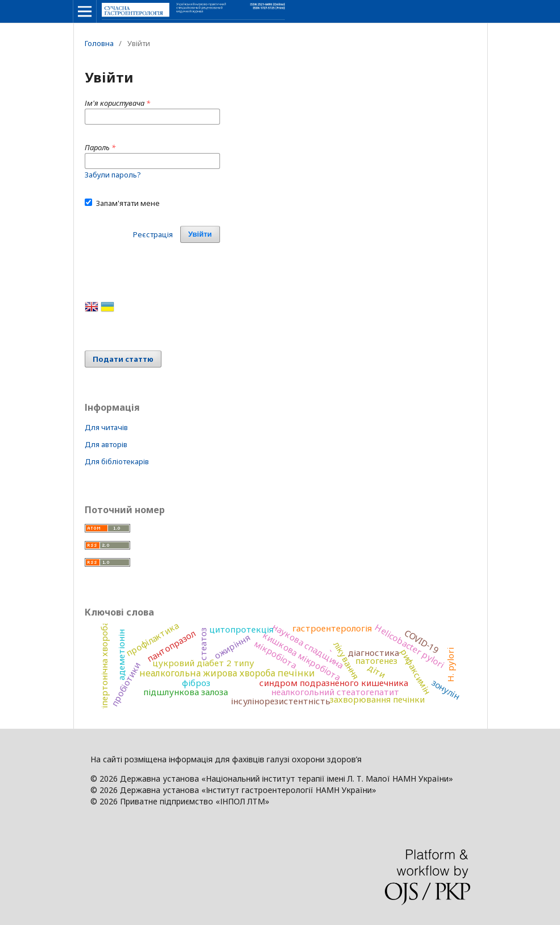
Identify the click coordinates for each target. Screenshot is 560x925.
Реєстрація (153, 234)
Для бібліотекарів (117, 461)
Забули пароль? (113, 175)
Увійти (200, 234)
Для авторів (106, 444)
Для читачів (106, 427)
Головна (99, 43)
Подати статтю (123, 359)
